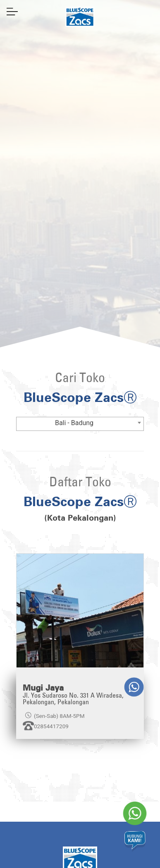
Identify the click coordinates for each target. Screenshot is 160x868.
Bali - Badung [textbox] (74, 423)
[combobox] (80, 424)
